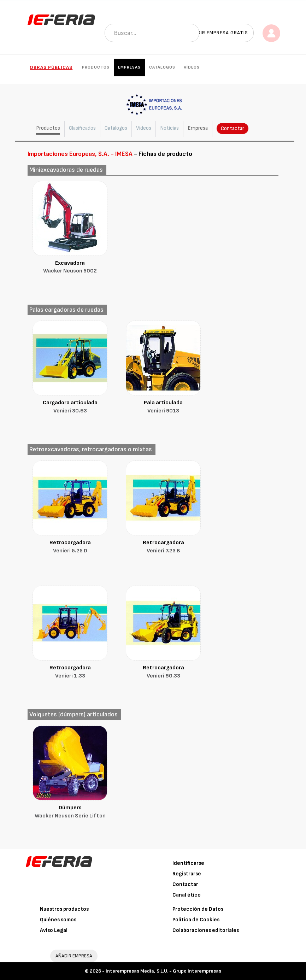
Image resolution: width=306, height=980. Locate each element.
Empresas (129, 67)
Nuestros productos (64, 909)
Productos (96, 67)
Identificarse (188, 863)
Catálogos (162, 67)
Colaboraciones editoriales (206, 930)
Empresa (198, 128)
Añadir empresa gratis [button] (218, 33)
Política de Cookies (196, 920)
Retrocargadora (70, 547)
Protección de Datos (198, 909)
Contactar (233, 128)
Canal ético (187, 895)
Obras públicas (51, 67)
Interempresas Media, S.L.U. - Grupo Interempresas (163, 971)
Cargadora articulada (70, 407)
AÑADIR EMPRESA (74, 956)
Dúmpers (70, 812)
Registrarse (187, 874)
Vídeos (192, 67)
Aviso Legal (54, 930)
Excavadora (70, 268)
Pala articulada (163, 407)
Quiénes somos (58, 920)
